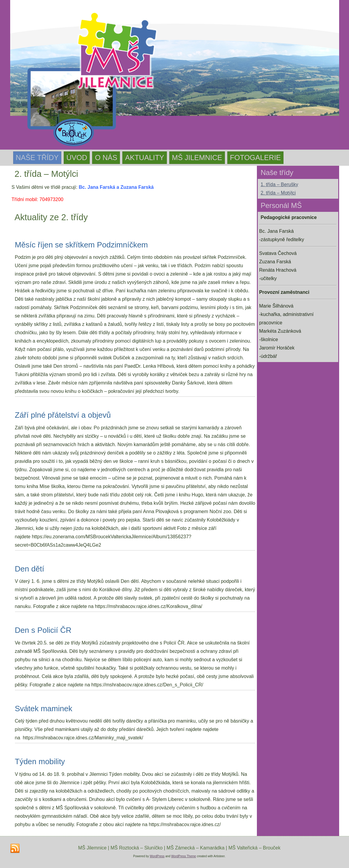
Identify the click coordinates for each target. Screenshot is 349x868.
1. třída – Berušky (279, 184)
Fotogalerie (255, 158)
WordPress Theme (183, 856)
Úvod (77, 158)
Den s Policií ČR (43, 630)
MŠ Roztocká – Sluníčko (136, 848)
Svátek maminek (44, 709)
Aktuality (145, 158)
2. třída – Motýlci (278, 193)
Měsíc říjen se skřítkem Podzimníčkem (81, 245)
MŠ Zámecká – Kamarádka (196, 848)
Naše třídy (37, 158)
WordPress (157, 856)
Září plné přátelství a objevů (63, 415)
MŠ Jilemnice (197, 158)
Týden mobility (40, 761)
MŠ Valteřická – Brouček (254, 848)
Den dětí (30, 569)
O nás (106, 158)
